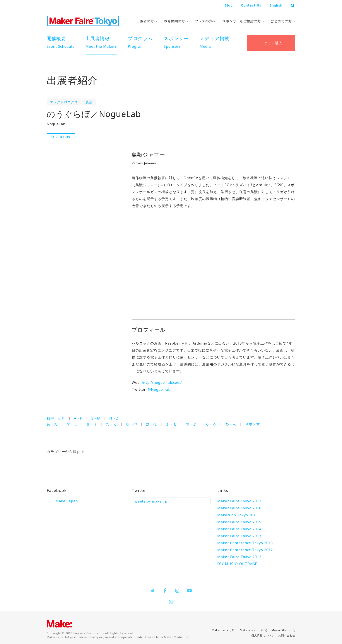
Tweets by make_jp (150, 501)
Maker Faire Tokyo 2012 (239, 557)
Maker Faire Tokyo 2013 (239, 536)
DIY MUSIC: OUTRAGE (237, 564)
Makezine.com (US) (254, 630)
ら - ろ (211, 424)
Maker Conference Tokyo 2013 (245, 543)
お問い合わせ (287, 635)
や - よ (191, 424)
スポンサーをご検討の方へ (243, 21)
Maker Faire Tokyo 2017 (239, 501)
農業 (89, 102)
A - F (78, 418)
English (276, 5)
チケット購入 (271, 43)
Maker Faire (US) (224, 630)
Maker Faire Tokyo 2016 (239, 508)
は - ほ (151, 424)
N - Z (114, 418)
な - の (132, 424)
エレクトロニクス (64, 102)
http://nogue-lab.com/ (162, 382)
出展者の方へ (147, 21)
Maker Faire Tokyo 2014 (239, 529)
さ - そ (92, 424)
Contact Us (251, 5)
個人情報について (263, 635)
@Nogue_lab (159, 389)
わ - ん (231, 424)
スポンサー (254, 424)
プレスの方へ (205, 21)
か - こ (72, 424)
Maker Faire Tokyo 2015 (239, 522)
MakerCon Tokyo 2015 (238, 515)
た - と (112, 424)
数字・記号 (56, 418)
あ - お (52, 424)
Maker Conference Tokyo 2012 (245, 550)
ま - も (171, 424)
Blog (229, 5)
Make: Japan (67, 501)
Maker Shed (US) (283, 630)
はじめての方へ (283, 21)
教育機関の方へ (176, 21)
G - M (96, 418)
